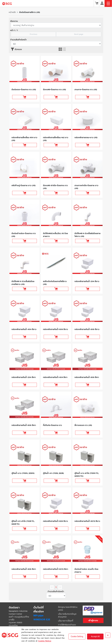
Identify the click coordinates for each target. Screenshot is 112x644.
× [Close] (108, 635)
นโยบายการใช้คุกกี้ (66, 621)
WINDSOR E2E (42, 619)
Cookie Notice (45, 641)
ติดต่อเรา (14, 608)
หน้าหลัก (12, 12)
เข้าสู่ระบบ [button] (93, 620)
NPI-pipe (38, 615)
